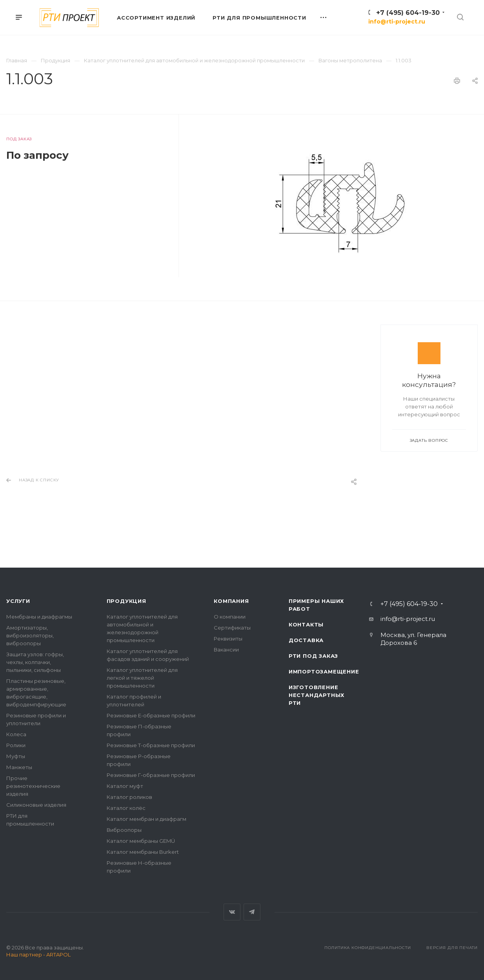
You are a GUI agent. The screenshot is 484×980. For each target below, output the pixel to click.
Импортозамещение (324, 671)
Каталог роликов (129, 797)
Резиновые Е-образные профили (151, 715)
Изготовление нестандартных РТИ (317, 695)
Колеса (16, 734)
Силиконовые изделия (36, 805)
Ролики (16, 745)
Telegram (252, 912)
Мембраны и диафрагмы (39, 617)
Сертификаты (232, 628)
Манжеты (19, 767)
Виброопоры (124, 830)
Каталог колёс (126, 808)
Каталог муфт (125, 786)
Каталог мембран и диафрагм (146, 819)
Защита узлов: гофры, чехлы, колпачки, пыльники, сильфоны (35, 662)
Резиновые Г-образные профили (151, 775)
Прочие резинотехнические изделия (33, 786)
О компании (230, 617)
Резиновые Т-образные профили (151, 745)
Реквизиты (228, 639)
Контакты (306, 624)
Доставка (306, 640)
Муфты (16, 756)
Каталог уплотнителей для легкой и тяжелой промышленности (142, 678)
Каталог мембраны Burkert (143, 852)
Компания (231, 601)
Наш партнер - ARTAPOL (38, 955)
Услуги (18, 601)
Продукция (126, 601)
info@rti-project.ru (397, 22)
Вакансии (226, 650)
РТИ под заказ (313, 656)
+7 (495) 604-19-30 (408, 13)
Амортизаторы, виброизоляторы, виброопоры (30, 635)
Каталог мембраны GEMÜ (141, 841)
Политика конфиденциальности (368, 948)
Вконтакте (232, 912)
